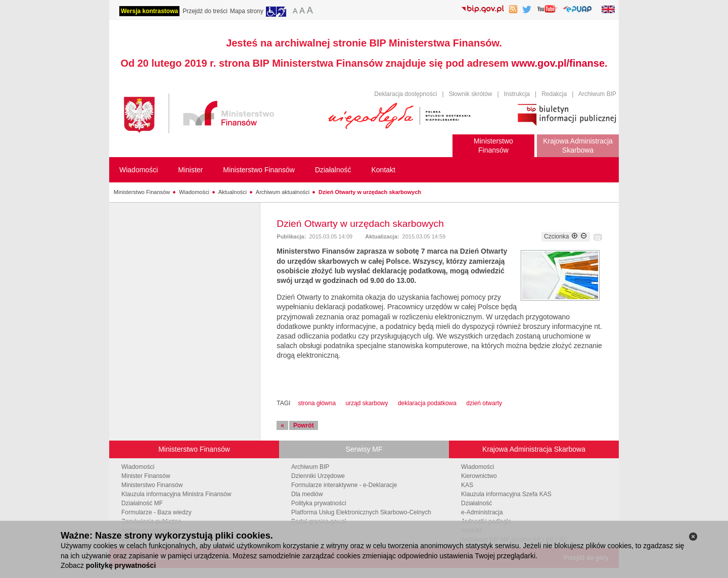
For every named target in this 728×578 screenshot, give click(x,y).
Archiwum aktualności (283, 192)
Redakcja (554, 94)
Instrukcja (517, 94)
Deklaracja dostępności (405, 94)
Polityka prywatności (319, 503)
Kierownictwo (479, 476)
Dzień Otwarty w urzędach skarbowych (370, 192)
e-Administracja (482, 512)
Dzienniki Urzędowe (318, 476)
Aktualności (233, 192)
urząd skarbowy (367, 403)
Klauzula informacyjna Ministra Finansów (176, 494)
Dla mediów (307, 494)
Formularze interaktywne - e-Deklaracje (344, 485)
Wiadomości (194, 192)
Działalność (476, 503)
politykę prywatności (121, 565)
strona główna (317, 403)
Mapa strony (247, 11)
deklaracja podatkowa (427, 403)
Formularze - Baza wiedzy (156, 512)
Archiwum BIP (597, 94)
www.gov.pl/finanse (558, 63)
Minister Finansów (146, 476)
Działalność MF (142, 503)
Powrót (304, 425)
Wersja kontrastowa (149, 11)
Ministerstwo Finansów (142, 192)
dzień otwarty (484, 403)
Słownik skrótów (471, 94)
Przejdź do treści (205, 11)
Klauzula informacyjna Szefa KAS (506, 494)
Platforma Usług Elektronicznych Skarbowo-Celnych (361, 512)
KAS (467, 485)
